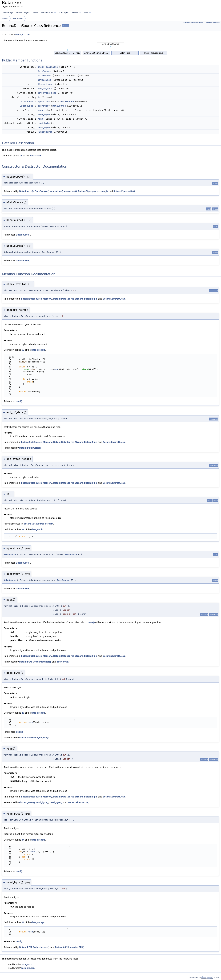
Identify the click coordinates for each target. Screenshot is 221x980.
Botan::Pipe (91, 299)
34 (23, 840)
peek (40, 110)
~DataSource (45, 132)
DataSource (17, 18)
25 (21, 156)
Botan (5, 18)
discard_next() (27, 802)
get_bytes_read (47, 93)
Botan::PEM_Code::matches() (35, 662)
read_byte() (42, 802)
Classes (76, 12)
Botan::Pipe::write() (124, 191)
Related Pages (23, 12)
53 (23, 350)
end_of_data (45, 89)
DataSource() (26, 191)
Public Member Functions (193, 23)
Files (87, 12)
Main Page (8, 12)
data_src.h (22, 35)
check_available (48, 67)
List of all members (213, 23)
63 (23, 529)
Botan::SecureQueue (114, 299)
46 (23, 713)
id (39, 97)
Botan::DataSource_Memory (37, 299)
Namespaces (48, 12)
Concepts (63, 12)
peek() (91, 622)
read (40, 119)
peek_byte (44, 114)
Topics (35, 12)
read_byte (44, 123)
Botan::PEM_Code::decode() (34, 947)
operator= (44, 102)
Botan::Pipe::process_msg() (93, 191)
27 (23, 922)
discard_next (46, 84)
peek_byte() (63, 662)
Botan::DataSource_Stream (68, 299)
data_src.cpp (38, 350)
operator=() (57, 191)
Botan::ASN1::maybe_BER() (34, 738)
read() (19, 401)
